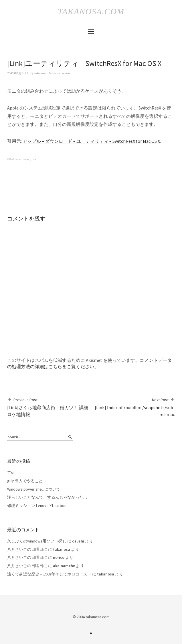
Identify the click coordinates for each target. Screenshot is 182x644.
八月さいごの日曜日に (27, 549)
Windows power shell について (34, 489)
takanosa (40, 73)
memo (26, 159)
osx (34, 159)
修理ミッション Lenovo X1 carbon (37, 506)
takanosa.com (91, 11)
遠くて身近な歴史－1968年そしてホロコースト (49, 574)
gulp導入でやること (25, 481)
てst (11, 473)
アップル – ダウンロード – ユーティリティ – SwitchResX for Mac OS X (91, 141)
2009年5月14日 (17, 73)
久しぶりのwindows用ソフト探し (37, 541)
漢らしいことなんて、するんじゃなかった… (47, 497)
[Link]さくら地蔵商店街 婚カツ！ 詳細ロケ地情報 (49, 407)
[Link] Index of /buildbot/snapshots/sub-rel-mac (133, 407)
